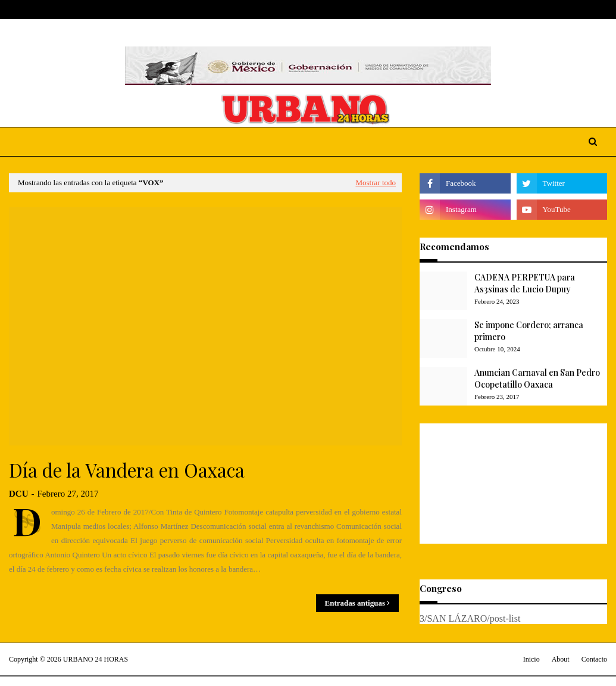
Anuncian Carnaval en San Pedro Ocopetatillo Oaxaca (537, 378)
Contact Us (97, 10)
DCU (19, 494)
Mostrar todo (376, 183)
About (54, 10)
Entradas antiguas (355, 603)
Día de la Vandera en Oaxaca (127, 470)
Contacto (594, 659)
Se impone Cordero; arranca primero (529, 331)
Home (20, 10)
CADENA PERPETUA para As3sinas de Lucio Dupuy (525, 283)
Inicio (531, 659)
